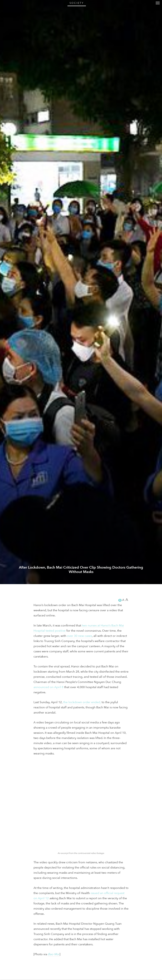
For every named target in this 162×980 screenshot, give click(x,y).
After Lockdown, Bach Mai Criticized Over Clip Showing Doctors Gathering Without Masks (81, 967)
